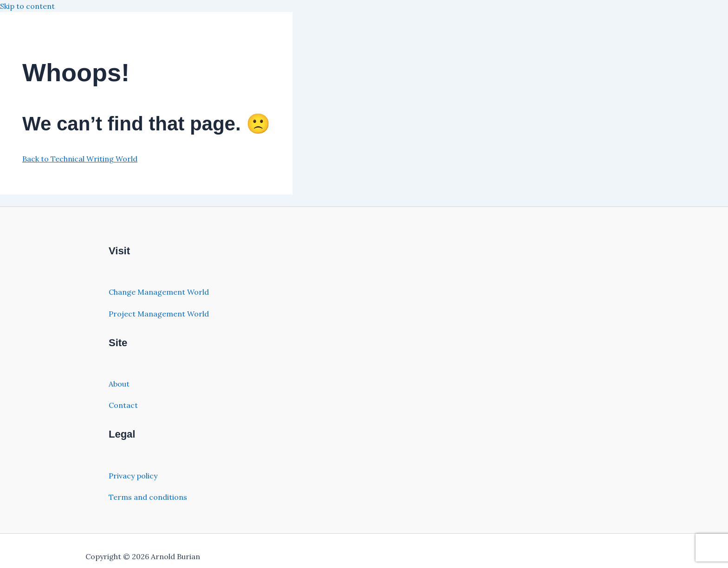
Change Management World (159, 292)
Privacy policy (133, 476)
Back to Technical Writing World (80, 159)
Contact (123, 405)
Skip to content (27, 6)
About (119, 384)
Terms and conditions (148, 497)
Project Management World (159, 314)
